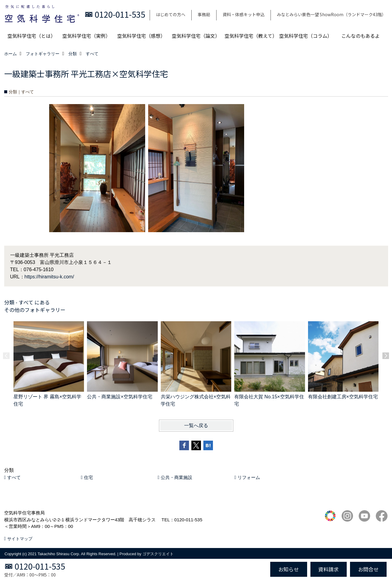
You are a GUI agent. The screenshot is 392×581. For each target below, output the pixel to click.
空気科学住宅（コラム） (306, 36)
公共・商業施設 (177, 477)
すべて (14, 477)
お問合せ (368, 569)
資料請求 (328, 569)
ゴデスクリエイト (158, 554)
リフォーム (249, 477)
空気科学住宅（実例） (86, 36)
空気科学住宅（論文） (196, 36)
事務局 (204, 14)
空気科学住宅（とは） (31, 36)
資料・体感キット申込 (244, 14)
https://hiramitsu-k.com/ (49, 277)
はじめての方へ (171, 14)
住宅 (88, 477)
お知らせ (289, 569)
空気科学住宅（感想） (141, 36)
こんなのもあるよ (361, 36)
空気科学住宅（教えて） (251, 36)
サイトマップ (20, 539)
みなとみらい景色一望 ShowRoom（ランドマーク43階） (331, 14)
